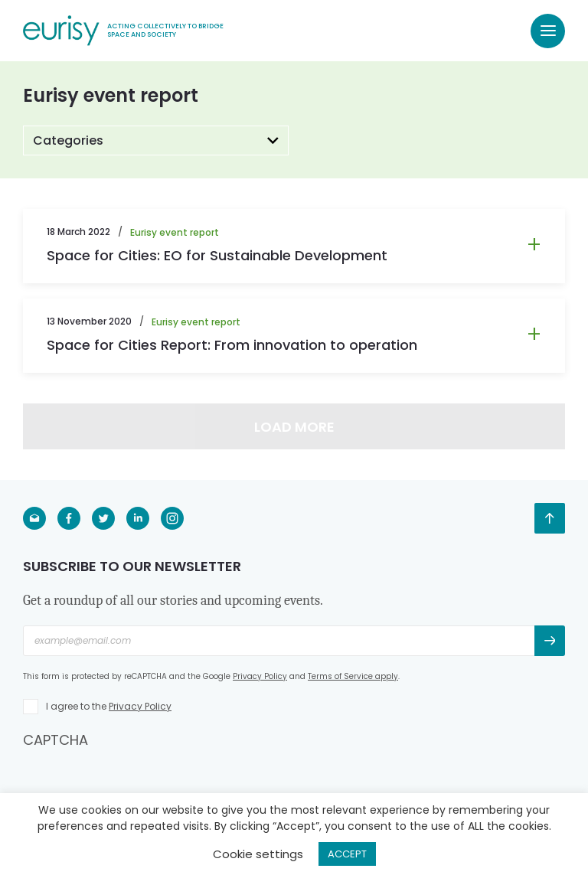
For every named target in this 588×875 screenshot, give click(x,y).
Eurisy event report (175, 232)
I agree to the (109, 706)
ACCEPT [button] (347, 854)
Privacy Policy (260, 676)
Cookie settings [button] (258, 854)
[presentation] (139, 779)
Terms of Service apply (353, 676)
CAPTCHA (56, 740)
